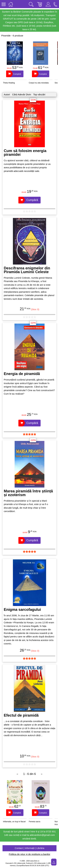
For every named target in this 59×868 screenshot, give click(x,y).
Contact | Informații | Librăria (30, 848)
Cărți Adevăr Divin (22, 94)
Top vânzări (39, 94)
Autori (7, 94)
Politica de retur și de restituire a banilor (29, 854)
